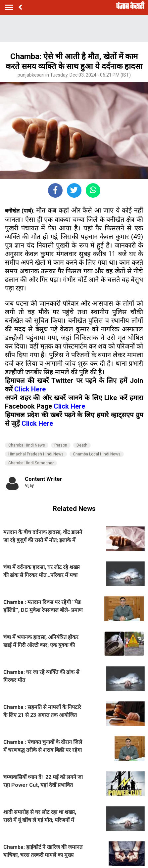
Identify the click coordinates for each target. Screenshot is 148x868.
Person (61, 445)
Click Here (30, 389)
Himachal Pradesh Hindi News (36, 454)
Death (82, 445)
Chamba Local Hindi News (97, 454)
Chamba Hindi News (27, 445)
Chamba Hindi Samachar (31, 463)
